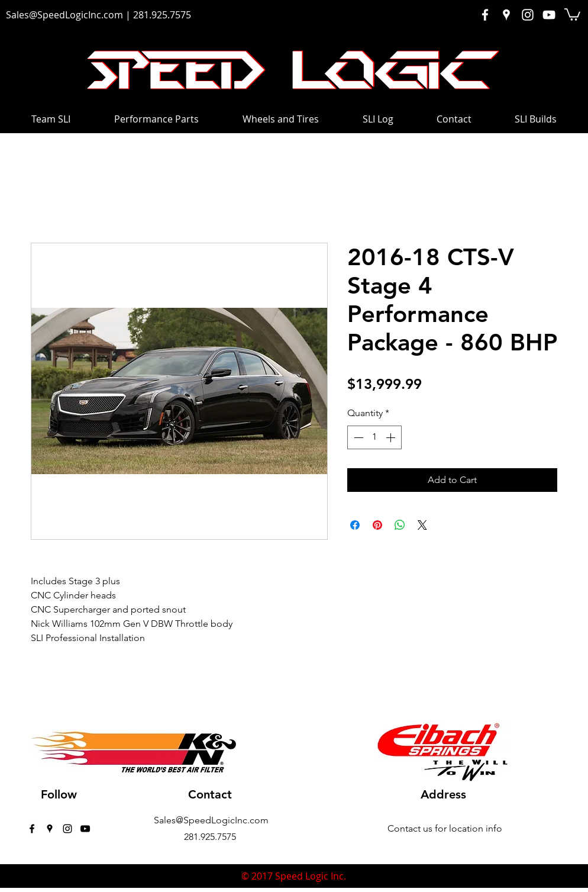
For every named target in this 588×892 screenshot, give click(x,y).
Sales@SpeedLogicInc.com (64, 15)
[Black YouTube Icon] (85, 829)
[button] (572, 14)
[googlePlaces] (50, 829)
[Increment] (392, 437)
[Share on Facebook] (355, 525)
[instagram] (67, 829)
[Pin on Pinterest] (377, 525)
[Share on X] (422, 525)
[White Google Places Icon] (506, 15)
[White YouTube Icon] (549, 15)
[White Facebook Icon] (485, 15)
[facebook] (32, 829)
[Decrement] (357, 437)
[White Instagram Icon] (528, 15)
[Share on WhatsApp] (400, 525)
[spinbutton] (374, 437)
